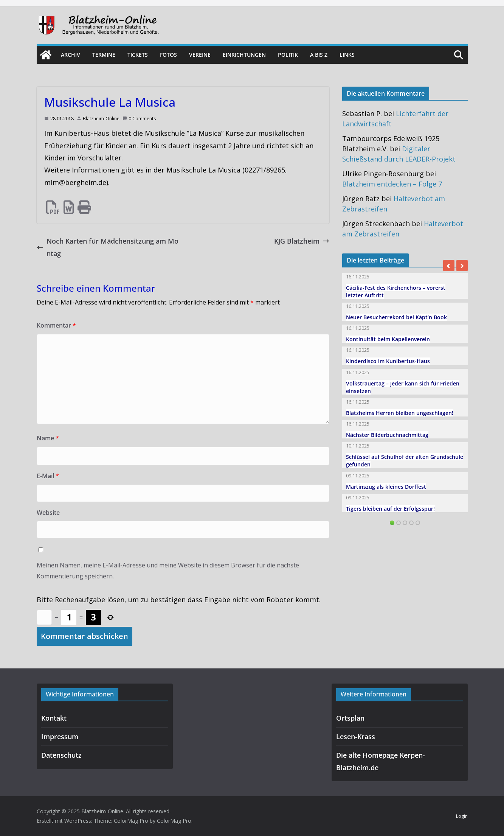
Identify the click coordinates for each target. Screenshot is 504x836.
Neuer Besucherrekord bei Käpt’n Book (396, 317)
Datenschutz (61, 755)
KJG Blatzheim (302, 241)
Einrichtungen (244, 55)
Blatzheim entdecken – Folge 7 (392, 184)
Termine (104, 55)
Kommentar (56, 325)
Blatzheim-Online (101, 119)
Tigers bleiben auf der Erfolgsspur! (390, 509)
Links (347, 55)
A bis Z (319, 55)
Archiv (71, 55)
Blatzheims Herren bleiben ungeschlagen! (400, 413)
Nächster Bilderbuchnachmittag (387, 435)
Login (462, 816)
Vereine (200, 55)
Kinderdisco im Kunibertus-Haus (388, 361)
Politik (288, 55)
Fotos (168, 55)
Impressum (60, 737)
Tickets (138, 55)
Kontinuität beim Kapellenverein (388, 339)
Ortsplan (350, 718)
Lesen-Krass (356, 737)
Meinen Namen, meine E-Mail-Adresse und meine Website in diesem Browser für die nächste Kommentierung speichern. (168, 571)
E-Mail (48, 476)
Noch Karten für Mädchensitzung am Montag (108, 247)
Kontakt (54, 718)
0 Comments (139, 119)
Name (48, 438)
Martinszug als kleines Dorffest (386, 487)
